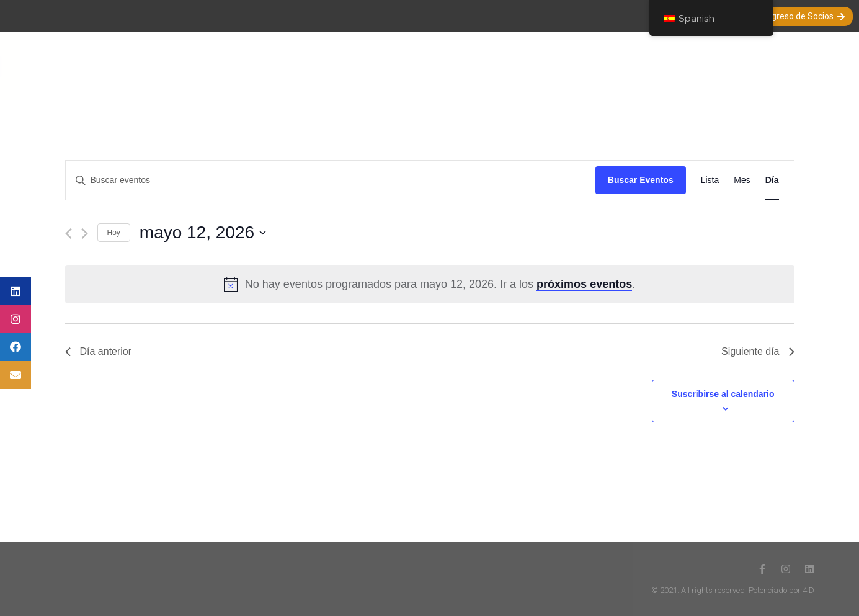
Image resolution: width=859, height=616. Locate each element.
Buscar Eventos (641, 180)
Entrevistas (524, 66)
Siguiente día (758, 351)
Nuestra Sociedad (260, 66)
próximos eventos (584, 284)
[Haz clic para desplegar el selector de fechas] (467, 233)
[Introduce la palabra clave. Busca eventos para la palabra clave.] (331, 180)
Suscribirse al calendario (723, 394)
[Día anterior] (69, 234)
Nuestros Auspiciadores (744, 66)
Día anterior (99, 351)
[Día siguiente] (85, 234)
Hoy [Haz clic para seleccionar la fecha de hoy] (114, 233)
